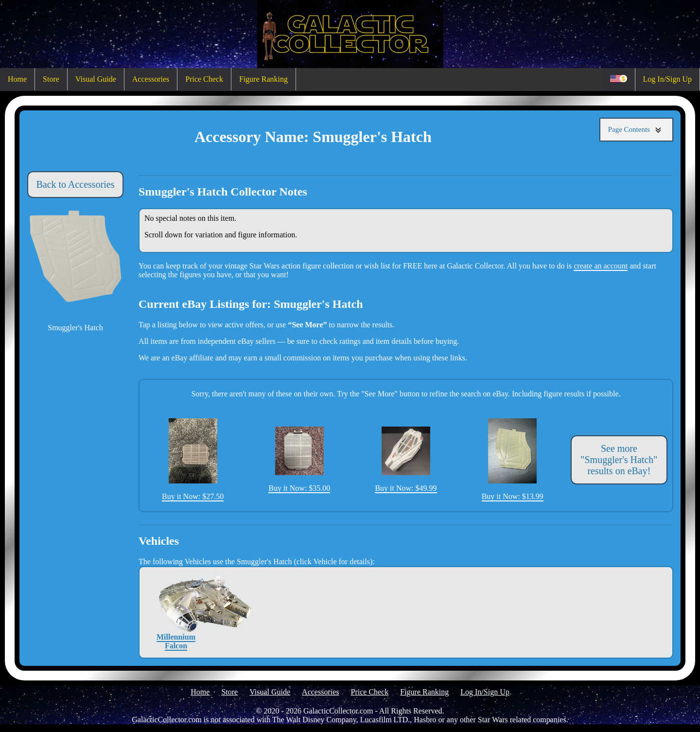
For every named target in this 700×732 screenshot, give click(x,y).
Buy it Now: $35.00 (299, 459)
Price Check (204, 79)
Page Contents (636, 130)
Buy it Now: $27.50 (193, 459)
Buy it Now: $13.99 (513, 459)
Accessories (151, 79)
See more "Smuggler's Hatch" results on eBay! (619, 460)
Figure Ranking (263, 79)
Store (51, 79)
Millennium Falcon (176, 612)
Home (17, 79)
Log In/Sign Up (667, 79)
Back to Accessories (75, 184)
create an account (601, 266)
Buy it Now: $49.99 (406, 459)
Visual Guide (96, 79)
